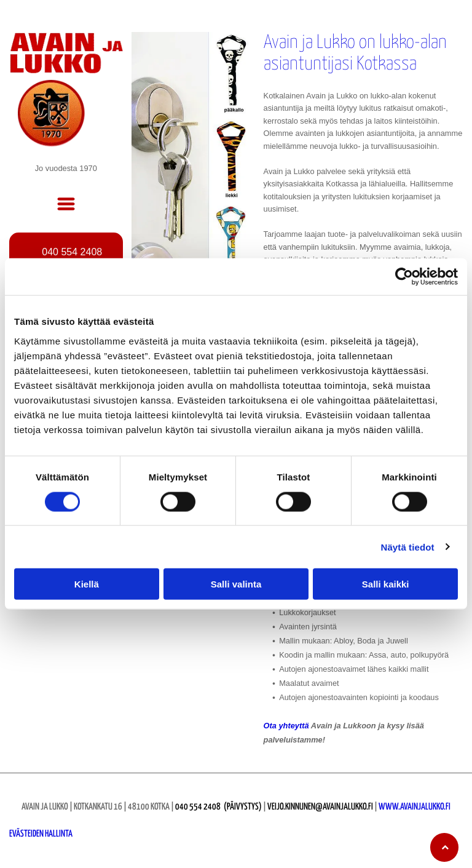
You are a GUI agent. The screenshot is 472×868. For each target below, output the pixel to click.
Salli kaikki (386, 584)
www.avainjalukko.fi (415, 807)
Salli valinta (236, 584)
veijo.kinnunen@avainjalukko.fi (320, 807)
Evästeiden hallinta (41, 834)
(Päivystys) (243, 807)
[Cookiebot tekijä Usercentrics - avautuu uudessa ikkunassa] (404, 277)
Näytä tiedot (408, 547)
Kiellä (87, 584)
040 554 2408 (198, 807)
